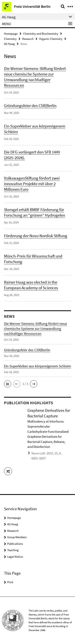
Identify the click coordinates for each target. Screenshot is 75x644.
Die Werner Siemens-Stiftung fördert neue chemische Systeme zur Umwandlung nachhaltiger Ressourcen (35, 77)
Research (28, 39)
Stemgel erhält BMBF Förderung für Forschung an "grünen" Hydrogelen (34, 212)
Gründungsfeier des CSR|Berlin (30, 106)
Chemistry (10, 39)
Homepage (11, 34)
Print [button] (10, 582)
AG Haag (9, 44)
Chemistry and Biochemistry (41, 34)
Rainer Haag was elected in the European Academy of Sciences (31, 285)
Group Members (17, 537)
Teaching (13, 550)
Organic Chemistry (51, 39)
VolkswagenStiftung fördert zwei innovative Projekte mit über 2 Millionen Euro (32, 184)
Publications (15, 544)
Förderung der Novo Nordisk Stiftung (36, 236)
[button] (8, 384)
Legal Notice (15, 557)
